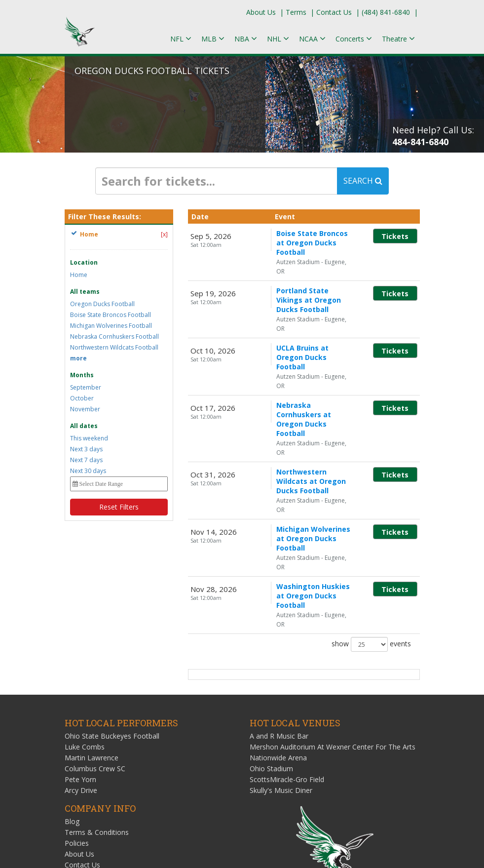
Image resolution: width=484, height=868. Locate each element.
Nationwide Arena (278, 617)
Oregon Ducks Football (102, 304)
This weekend (89, 438)
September (86, 387)
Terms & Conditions (97, 691)
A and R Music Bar (279, 595)
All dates (84, 426)
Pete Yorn (80, 639)
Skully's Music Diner (281, 650)
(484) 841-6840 (386, 12)
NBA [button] (246, 39)
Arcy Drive (81, 650)
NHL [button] (278, 39)
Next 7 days (86, 460)
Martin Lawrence (92, 617)
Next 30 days (88, 471)
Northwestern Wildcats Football (114, 347)
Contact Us (334, 12)
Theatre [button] (398, 39)
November (85, 409)
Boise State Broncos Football (111, 315)
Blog (72, 681)
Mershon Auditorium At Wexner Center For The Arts (333, 606)
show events (371, 504)
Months (82, 375)
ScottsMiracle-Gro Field (287, 639)
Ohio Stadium (271, 628)
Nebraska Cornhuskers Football (114, 336)
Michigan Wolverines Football (111, 326)
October (82, 398)
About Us (261, 12)
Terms (296, 12)
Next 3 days (86, 449)
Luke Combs (85, 606)
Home (79, 275)
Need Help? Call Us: (433, 136)
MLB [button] (213, 39)
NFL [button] (181, 39)
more (78, 358)
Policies (77, 702)
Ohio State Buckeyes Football (112, 595)
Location (84, 262)
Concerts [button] (354, 39)
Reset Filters (119, 507)
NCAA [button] (312, 39)
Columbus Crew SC (95, 628)
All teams (85, 292)
